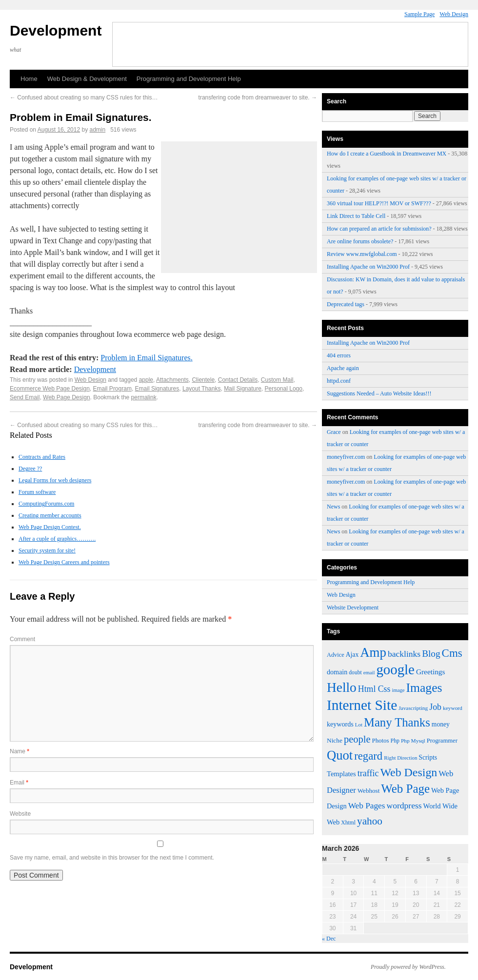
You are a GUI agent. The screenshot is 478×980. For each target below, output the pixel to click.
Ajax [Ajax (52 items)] (352, 655)
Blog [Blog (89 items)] (431, 654)
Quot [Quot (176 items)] (340, 755)
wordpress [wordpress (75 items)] (404, 805)
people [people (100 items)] (357, 739)
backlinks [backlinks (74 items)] (404, 654)
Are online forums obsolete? (360, 241)
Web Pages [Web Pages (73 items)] (367, 806)
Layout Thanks (202, 389)
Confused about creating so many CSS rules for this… (84, 98)
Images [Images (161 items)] (424, 688)
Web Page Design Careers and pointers (64, 562)
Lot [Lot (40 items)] (359, 725)
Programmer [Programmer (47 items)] (442, 741)
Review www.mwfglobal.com (362, 254)
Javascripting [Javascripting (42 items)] (413, 708)
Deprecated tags (346, 304)
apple (146, 380)
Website (20, 814)
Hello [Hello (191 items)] (342, 687)
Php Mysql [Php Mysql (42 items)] (413, 741)
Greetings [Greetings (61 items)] (431, 672)
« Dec (329, 939)
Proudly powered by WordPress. (408, 967)
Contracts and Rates (42, 457)
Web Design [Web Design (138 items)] (408, 772)
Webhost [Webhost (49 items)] (369, 791)
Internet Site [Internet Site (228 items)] (362, 705)
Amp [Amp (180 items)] (373, 652)
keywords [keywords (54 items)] (340, 724)
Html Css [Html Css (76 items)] (374, 689)
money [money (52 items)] (441, 724)
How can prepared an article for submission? (379, 229)
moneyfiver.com (346, 457)
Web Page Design (67, 397)
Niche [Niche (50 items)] (335, 740)
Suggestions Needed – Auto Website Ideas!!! (379, 393)
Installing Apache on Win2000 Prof (368, 267)
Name (20, 751)
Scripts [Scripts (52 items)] (428, 757)
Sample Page (419, 14)
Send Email (25, 397)
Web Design (454, 14)
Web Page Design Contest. (50, 527)
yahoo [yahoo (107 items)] (370, 821)
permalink (144, 397)
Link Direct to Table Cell (356, 216)
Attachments (172, 380)
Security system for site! (47, 550)
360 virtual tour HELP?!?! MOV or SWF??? (379, 203)
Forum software (37, 492)
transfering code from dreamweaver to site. (258, 98)
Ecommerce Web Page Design (50, 389)
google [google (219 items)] (395, 669)
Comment (22, 639)
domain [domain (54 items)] (337, 672)
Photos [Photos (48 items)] (381, 741)
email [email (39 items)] (369, 673)
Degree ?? (30, 469)
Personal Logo (284, 389)
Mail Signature (243, 389)
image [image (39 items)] (398, 690)
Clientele (203, 380)
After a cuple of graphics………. (57, 539)
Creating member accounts (50, 515)
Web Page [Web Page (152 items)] (405, 789)
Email (19, 783)
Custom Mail (277, 380)
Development (56, 30)
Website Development (353, 608)
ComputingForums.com (46, 504)
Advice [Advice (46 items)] (336, 655)
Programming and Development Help (189, 79)
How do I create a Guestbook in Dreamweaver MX (387, 154)
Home (29, 79)
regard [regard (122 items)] (368, 756)
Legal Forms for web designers (55, 480)
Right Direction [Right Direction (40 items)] (400, 758)
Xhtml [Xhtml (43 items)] (348, 823)
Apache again (343, 368)
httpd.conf (339, 381)
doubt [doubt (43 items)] (355, 673)
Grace (334, 432)
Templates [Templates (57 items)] (341, 774)
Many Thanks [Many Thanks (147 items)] (397, 722)
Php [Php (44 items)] (395, 741)
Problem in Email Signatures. (146, 358)
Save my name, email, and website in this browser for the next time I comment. (112, 858)
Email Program (112, 389)
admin (98, 130)
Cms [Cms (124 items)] (452, 653)
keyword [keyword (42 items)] (453, 708)
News (333, 507)
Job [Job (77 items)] (435, 707)
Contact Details (238, 380)
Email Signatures (157, 389)
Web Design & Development (87, 79)
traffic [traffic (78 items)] (368, 773)
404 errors (339, 355)
